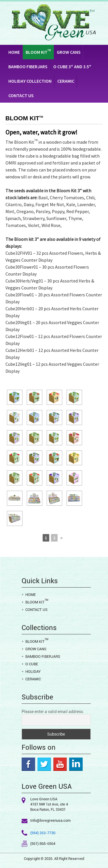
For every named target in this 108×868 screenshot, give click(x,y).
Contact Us (21, 95)
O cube (32, 664)
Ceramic (66, 81)
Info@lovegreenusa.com (50, 820)
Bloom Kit (38, 52)
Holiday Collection (30, 81)
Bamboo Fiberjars (28, 67)
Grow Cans (69, 52)
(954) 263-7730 (43, 833)
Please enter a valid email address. (53, 712)
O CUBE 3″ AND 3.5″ (72, 67)
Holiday (33, 672)
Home (14, 52)
